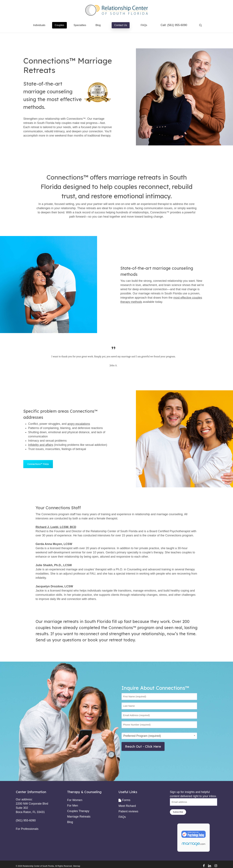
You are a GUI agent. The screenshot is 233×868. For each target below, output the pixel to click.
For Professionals (27, 829)
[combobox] (159, 736)
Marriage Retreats (79, 817)
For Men (73, 806)
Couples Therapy (78, 811)
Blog (70, 822)
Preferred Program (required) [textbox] (142, 736)
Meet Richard (127, 806)
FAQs (122, 817)
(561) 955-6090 (177, 25)
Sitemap (77, 866)
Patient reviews (128, 811)
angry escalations (79, 424)
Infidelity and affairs (41, 445)
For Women (75, 800)
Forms (126, 800)
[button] (38, 464)
